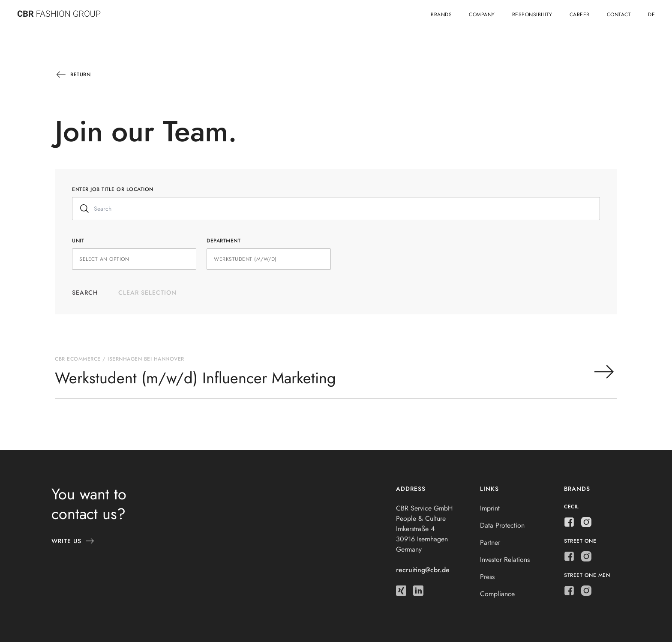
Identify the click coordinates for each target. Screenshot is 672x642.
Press (487, 577)
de (651, 15)
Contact (619, 15)
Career (580, 15)
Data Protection (502, 525)
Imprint (490, 508)
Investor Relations (505, 560)
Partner (490, 542)
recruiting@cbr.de (423, 570)
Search (85, 293)
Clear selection (147, 293)
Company (482, 15)
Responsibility (532, 15)
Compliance (497, 594)
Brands (441, 15)
